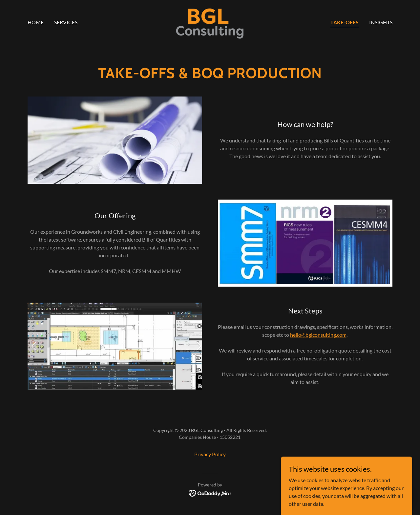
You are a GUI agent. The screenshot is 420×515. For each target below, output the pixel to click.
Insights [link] (381, 22)
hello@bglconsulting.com (318, 335)
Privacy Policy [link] (210, 454)
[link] (210, 21)
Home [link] (36, 22)
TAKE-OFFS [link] (345, 22)
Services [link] (66, 22)
